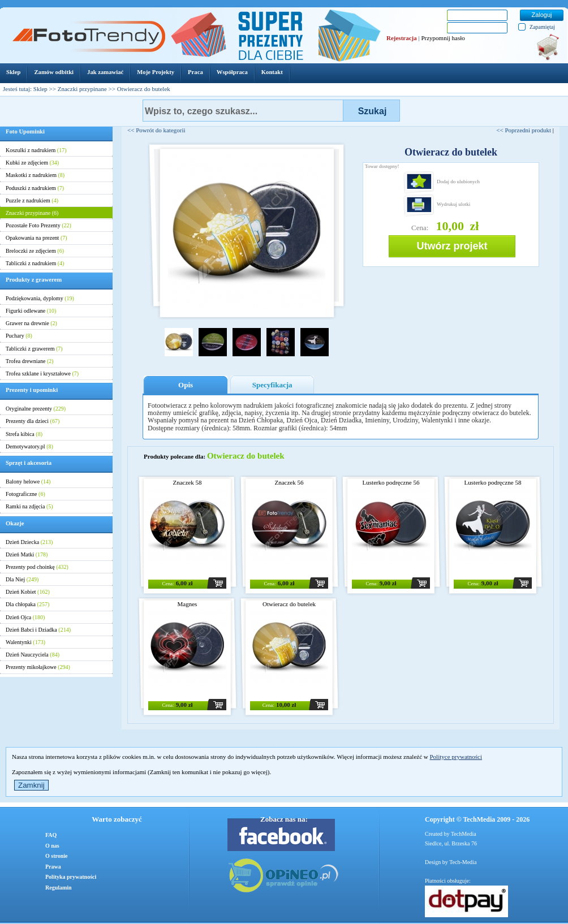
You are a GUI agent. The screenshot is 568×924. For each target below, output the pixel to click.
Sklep (40, 89)
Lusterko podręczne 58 (493, 482)
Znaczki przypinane (82, 89)
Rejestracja (402, 38)
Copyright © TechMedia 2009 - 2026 (477, 819)
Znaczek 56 (289, 482)
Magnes (188, 604)
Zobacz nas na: (284, 819)
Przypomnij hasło (443, 38)
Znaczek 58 (188, 482)
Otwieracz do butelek (289, 604)
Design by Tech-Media (451, 862)
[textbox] (243, 111)
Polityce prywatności (456, 757)
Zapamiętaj (542, 27)
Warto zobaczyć (117, 819)
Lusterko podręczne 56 (391, 482)
